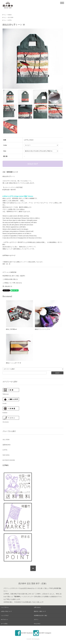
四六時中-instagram (42, 633)
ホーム (4, 15)
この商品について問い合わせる (12, 283)
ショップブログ (5, 615)
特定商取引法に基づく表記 (41, 615)
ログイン (36, 619)
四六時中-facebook (24, 633)
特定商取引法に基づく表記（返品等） (14, 276)
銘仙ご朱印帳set (11, 329)
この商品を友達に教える (10, 279)
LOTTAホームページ (9, 255)
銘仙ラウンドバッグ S (42, 329)
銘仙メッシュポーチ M (13, 363)
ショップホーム (5, 607)
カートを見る (4, 624)
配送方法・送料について (40, 611)
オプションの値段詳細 (9, 272)
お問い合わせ (37, 607)
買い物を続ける (7, 286)
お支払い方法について (6, 611)
